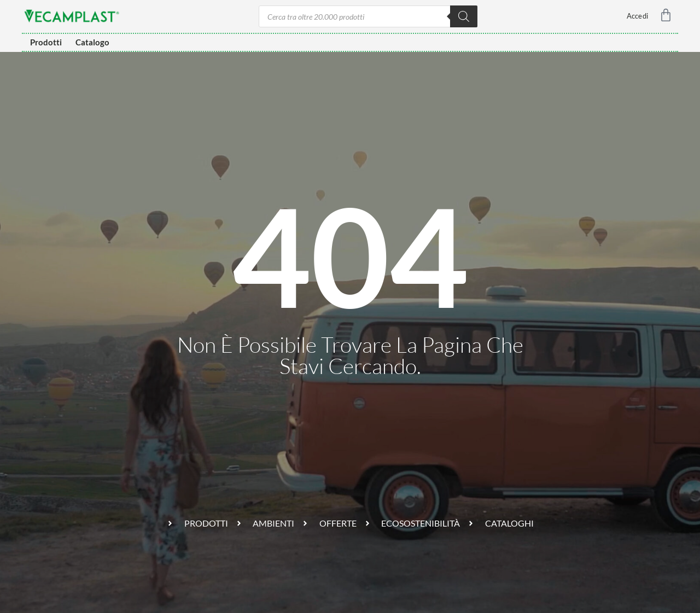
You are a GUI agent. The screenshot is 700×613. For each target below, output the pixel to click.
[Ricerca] (464, 16)
